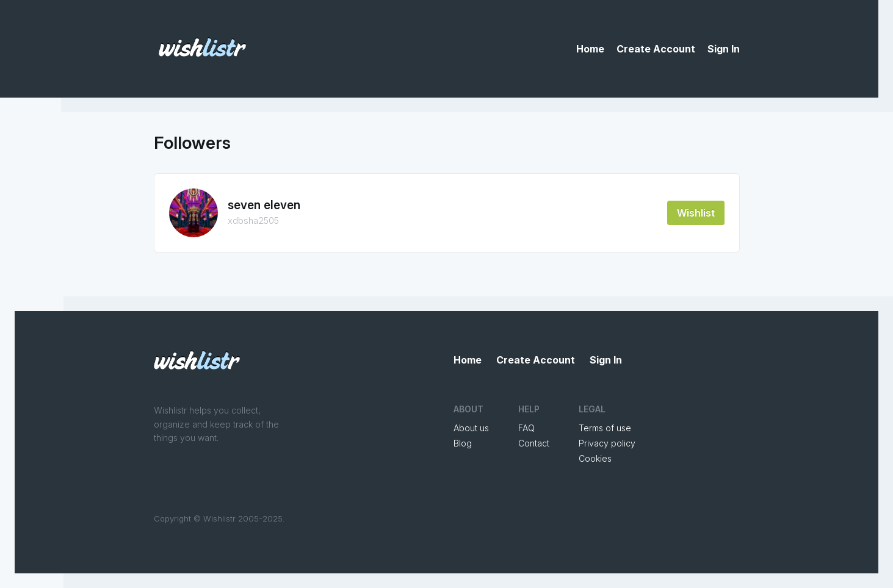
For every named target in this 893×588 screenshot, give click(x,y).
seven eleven (264, 205)
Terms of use (605, 428)
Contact (534, 443)
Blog (463, 443)
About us (471, 428)
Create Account (656, 49)
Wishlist (696, 213)
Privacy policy (607, 443)
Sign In (724, 49)
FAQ (526, 428)
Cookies (595, 458)
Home (590, 49)
